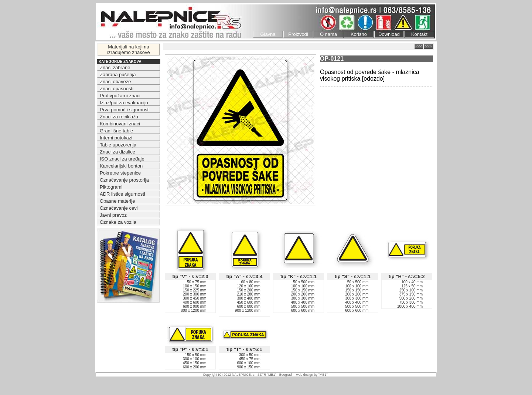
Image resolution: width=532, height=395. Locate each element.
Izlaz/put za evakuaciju (124, 103)
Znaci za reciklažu (119, 117)
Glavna (268, 34)
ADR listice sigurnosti (122, 194)
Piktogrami (111, 187)
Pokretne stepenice (120, 173)
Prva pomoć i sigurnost (124, 110)
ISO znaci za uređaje (122, 159)
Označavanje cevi (119, 208)
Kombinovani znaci (120, 124)
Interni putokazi (116, 138)
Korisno (359, 34)
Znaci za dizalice (117, 152)
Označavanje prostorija (124, 180)
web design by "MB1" (312, 375)
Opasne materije (117, 201)
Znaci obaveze (115, 82)
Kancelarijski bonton (121, 166)
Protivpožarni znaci (120, 96)
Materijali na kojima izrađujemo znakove (129, 50)
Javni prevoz (113, 215)
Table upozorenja (118, 145)
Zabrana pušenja (118, 75)
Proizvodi (298, 34)
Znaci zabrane (115, 67)
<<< (419, 46)
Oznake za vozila (118, 222)
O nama (328, 34)
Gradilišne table (116, 131)
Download (389, 34)
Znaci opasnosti (117, 89)
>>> (428, 46)
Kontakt (419, 34)
